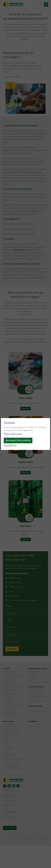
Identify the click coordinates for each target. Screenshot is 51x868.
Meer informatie (13, 434)
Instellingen (10, 445)
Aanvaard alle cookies (18, 440)
